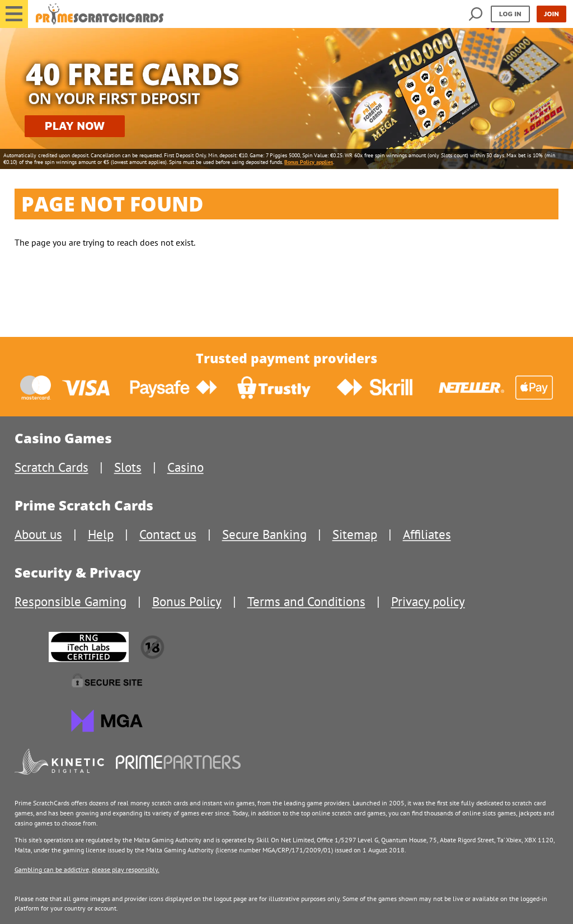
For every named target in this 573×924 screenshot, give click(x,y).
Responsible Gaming (71, 601)
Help (101, 534)
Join (551, 14)
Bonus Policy (187, 601)
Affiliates (427, 534)
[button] (14, 14)
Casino (185, 467)
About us (38, 534)
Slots (128, 467)
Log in (510, 14)
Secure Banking (264, 534)
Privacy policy (428, 601)
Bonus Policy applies (309, 162)
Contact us (168, 534)
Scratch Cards (51, 467)
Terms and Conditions (306, 601)
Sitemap (355, 534)
